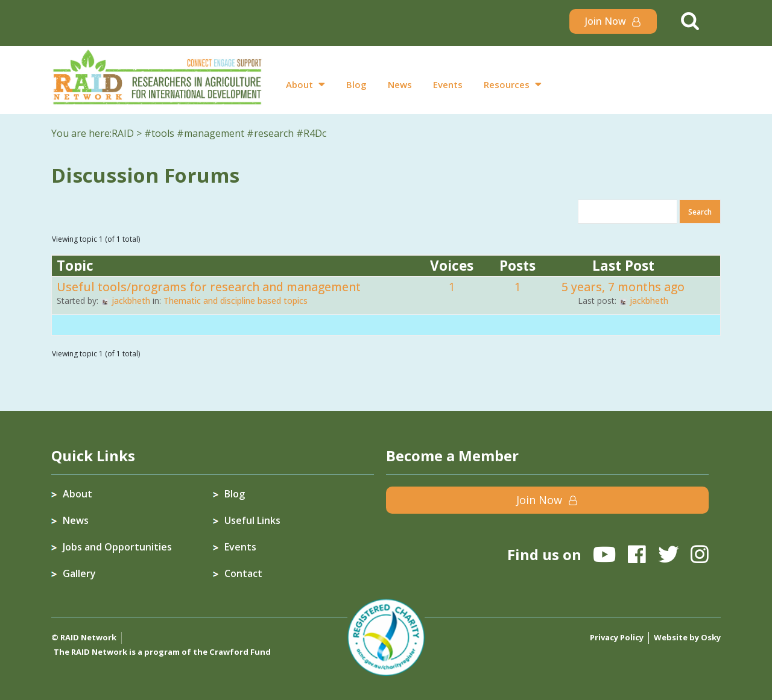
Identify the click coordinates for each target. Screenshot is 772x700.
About (299, 84)
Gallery (79, 573)
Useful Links (252, 520)
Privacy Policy (617, 637)
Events (448, 84)
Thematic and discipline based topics (236, 301)
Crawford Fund (240, 652)
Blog (356, 84)
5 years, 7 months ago (623, 287)
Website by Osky (687, 637)
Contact (243, 573)
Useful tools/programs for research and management (209, 287)
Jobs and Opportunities (117, 547)
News (400, 84)
